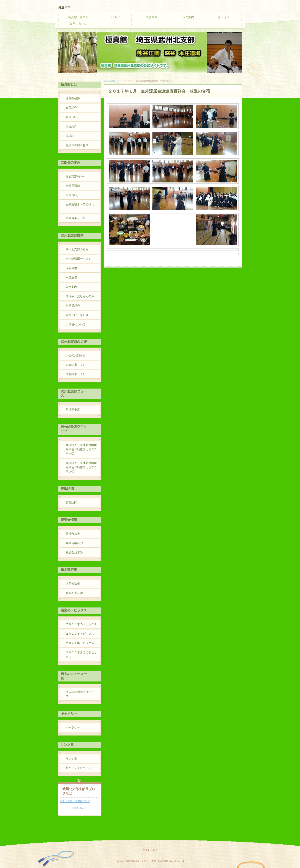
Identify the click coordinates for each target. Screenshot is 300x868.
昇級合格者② (74, 543)
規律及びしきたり (77, 315)
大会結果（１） (76, 374)
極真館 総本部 (78, 17)
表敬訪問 (71, 502)
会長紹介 (71, 108)
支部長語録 (73, 186)
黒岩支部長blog (75, 176)
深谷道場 (71, 268)
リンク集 (71, 759)
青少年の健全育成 (77, 145)
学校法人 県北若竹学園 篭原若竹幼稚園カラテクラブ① (83, 467)
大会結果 (152, 17)
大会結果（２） (76, 365)
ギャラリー (225, 17)
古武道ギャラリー (77, 218)
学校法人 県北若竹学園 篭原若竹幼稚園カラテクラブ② (83, 449)
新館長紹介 (73, 117)
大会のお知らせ (76, 355)
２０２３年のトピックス (81, 624)
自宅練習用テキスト (78, 259)
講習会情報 (73, 584)
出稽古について (76, 324)
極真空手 (64, 8)
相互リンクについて (78, 768)
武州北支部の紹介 (77, 249)
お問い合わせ (78, 23)
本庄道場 (71, 277)
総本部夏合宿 (74, 593)
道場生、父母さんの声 (80, 296)
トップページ (110, 81)
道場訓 (70, 136)
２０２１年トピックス (80, 643)
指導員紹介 (73, 306)
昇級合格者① (74, 552)
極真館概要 (73, 98)
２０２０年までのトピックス (81, 654)
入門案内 (188, 17)
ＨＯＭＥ (115, 17)
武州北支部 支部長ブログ (75, 801)
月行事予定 (73, 410)
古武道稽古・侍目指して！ (80, 207)
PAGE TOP (233, 834)
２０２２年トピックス (80, 634)
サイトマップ (150, 850)
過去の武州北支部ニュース (81, 694)
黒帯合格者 (73, 534)
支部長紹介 (73, 195)
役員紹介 (71, 126)
